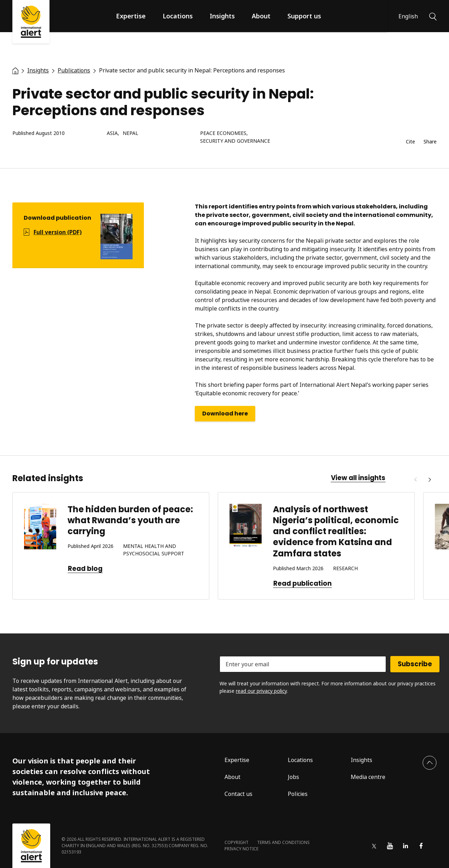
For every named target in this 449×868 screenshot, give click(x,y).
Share (430, 142)
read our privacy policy (261, 691)
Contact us (238, 794)
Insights (222, 16)
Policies (298, 794)
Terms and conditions (283, 842)
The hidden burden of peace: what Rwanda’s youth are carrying (130, 520)
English (408, 16)
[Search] (433, 16)
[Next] (430, 480)
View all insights (358, 478)
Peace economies (223, 133)
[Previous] (415, 480)
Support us (304, 16)
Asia (112, 133)
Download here (225, 414)
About (261, 16)
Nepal (130, 133)
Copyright (237, 842)
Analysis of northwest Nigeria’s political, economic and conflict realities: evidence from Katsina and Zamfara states (336, 531)
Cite (410, 142)
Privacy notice (241, 849)
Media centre (368, 777)
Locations (178, 16)
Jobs (293, 777)
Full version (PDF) (58, 232)
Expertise (131, 16)
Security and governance (235, 141)
